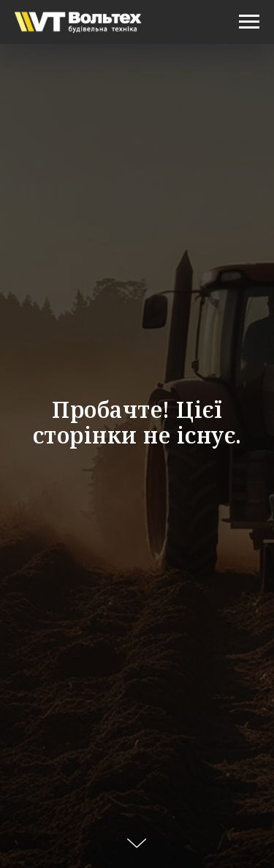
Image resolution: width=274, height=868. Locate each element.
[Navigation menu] (249, 22)
